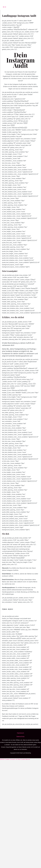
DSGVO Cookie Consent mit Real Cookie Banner (15, 759)
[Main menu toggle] (5, 7)
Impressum (20, 733)
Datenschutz (20, 737)
